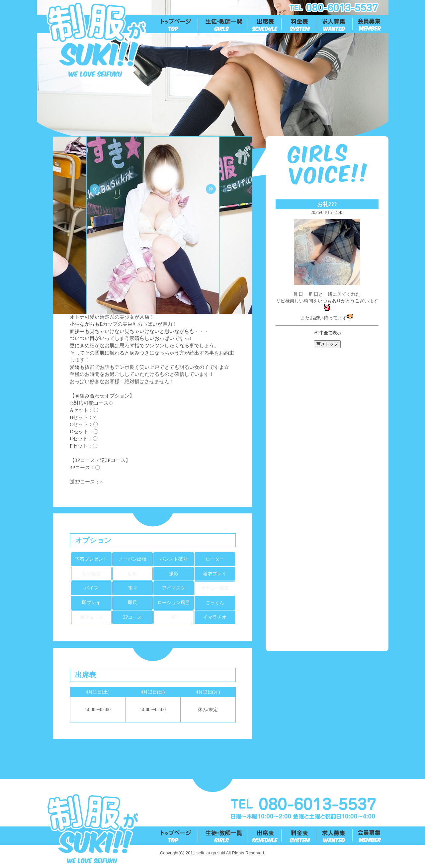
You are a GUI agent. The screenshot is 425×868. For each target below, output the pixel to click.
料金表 (300, 24)
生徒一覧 (223, 24)
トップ (180, 24)
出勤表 (265, 24)
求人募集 (335, 24)
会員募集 (371, 24)
